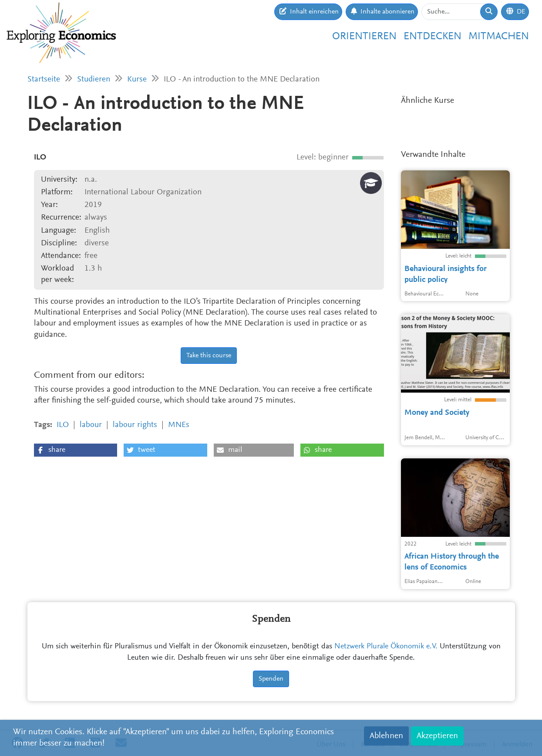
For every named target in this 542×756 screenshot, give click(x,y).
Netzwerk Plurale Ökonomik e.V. (386, 647)
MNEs (179, 425)
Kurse (137, 80)
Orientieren (364, 37)
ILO (63, 425)
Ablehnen (386, 736)
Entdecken (433, 37)
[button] (76, 450)
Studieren (94, 80)
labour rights (135, 425)
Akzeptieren (437, 736)
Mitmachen (499, 37)
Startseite (44, 80)
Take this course (209, 356)
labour (91, 425)
